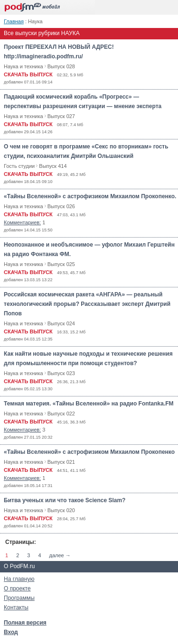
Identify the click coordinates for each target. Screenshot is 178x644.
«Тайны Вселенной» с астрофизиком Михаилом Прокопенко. (90, 196)
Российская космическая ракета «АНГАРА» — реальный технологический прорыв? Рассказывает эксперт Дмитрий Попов (87, 304)
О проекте (17, 589)
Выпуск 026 (61, 206)
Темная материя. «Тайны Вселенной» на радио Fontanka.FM (89, 404)
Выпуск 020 (61, 510)
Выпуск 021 (61, 462)
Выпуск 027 (61, 116)
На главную (19, 579)
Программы (19, 598)
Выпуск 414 (53, 166)
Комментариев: (22, 222)
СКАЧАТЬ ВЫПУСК (28, 74)
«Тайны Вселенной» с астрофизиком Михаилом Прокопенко (89, 452)
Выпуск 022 (61, 414)
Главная (14, 21)
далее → (60, 555)
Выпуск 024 (61, 323)
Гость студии (19, 166)
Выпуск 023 (61, 373)
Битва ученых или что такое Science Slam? (65, 500)
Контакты (16, 607)
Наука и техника (23, 66)
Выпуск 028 (61, 66)
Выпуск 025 (61, 264)
